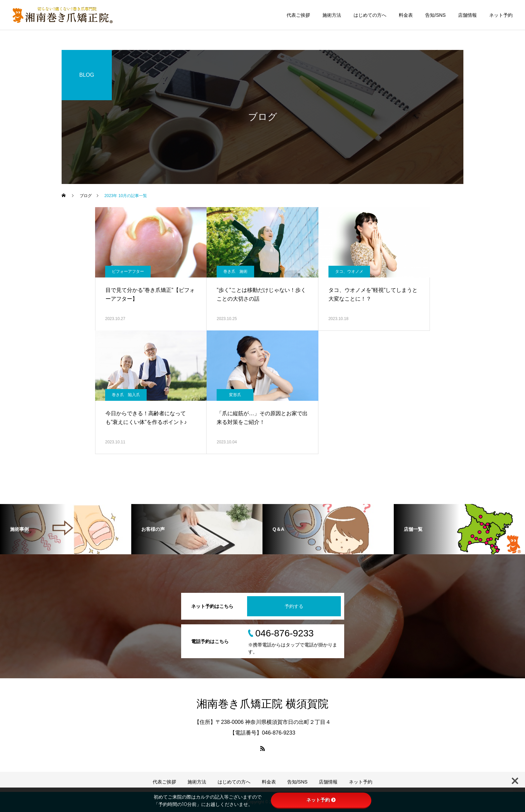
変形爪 (235, 395)
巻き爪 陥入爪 (126, 395)
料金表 (406, 15)
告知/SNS (435, 15)
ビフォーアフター (128, 271)
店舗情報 (467, 15)
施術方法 (332, 15)
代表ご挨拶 (298, 15)
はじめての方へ (370, 15)
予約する (294, 606)
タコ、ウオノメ (349, 271)
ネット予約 (501, 15)
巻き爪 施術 (235, 271)
